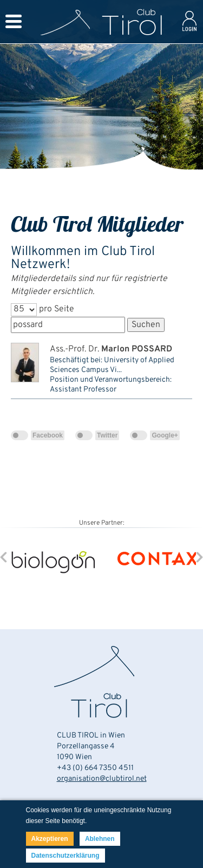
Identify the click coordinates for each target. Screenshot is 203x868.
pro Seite (57, 309)
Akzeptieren (50, 839)
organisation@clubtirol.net (102, 779)
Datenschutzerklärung (66, 856)
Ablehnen (100, 839)
